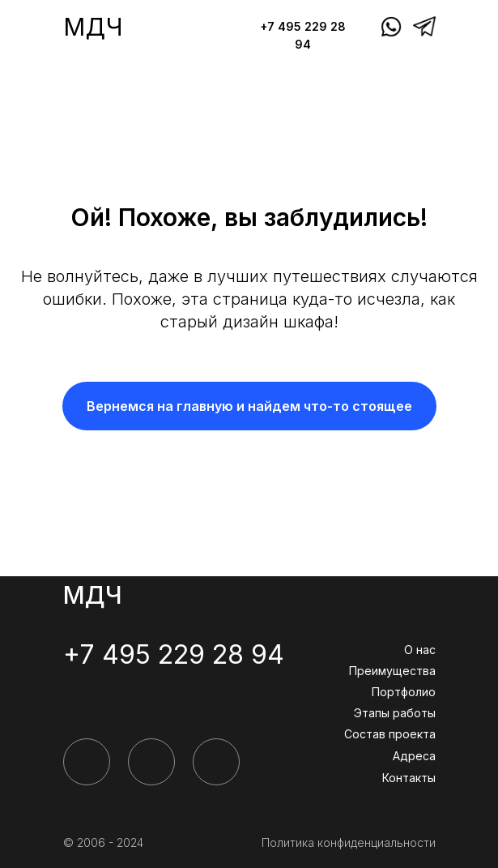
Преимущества (392, 671)
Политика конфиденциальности (349, 842)
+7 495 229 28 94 (174, 654)
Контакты (409, 778)
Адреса (414, 756)
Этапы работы (395, 713)
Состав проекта (390, 734)
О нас (420, 650)
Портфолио (404, 692)
